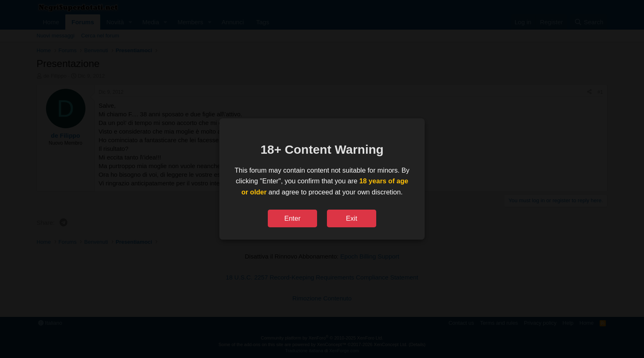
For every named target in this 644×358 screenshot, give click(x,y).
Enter (292, 218)
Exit (352, 218)
